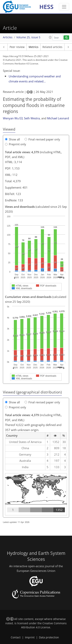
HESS (46, 7)
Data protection (49, 637)
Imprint (30, 637)
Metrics (34, 47)
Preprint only (16, 144)
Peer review (17, 47)
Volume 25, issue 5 (28, 37)
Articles (8, 37)
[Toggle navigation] (64, 7)
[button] (50, 37)
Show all (12, 139)
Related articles (52, 47)
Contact (16, 637)
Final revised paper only (42, 139)
